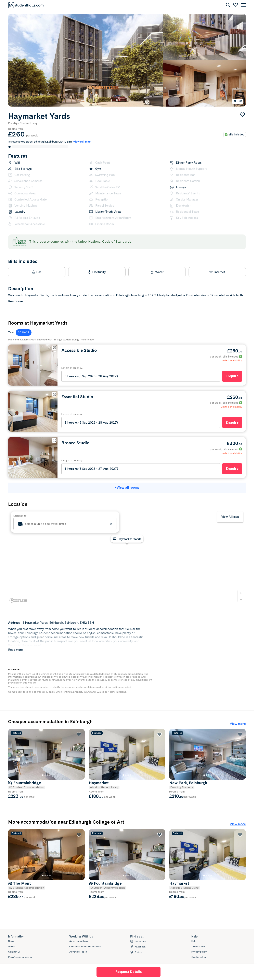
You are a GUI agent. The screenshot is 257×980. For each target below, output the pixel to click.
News (11, 941)
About (11, 946)
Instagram (138, 941)
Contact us (14, 952)
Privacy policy (199, 952)
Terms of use (198, 946)
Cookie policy (199, 957)
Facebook (138, 947)
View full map (230, 517)
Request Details (129, 972)
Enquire (232, 376)
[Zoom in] (241, 593)
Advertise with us (79, 941)
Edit (65, 147)
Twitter (136, 952)
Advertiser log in (78, 952)
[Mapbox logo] (18, 600)
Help (194, 941)
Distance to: (20, 516)
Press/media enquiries (20, 957)
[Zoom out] (241, 599)
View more (238, 724)
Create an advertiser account (85, 946)
